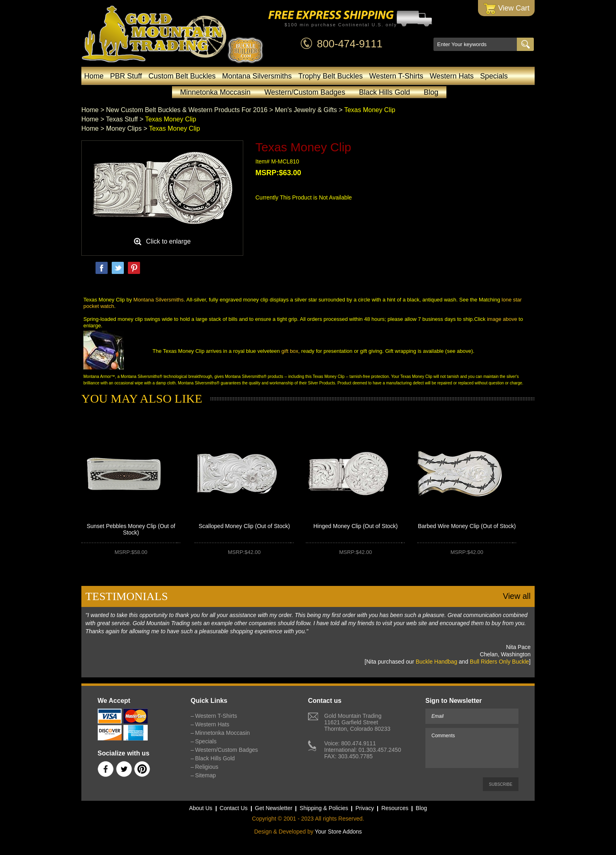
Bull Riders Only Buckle (499, 662)
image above (502, 319)
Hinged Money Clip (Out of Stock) (356, 526)
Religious (207, 767)
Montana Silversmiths (257, 76)
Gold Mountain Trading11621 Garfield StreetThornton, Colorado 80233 (357, 722)
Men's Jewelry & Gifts (306, 110)
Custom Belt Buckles (182, 76)
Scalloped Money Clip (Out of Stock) (244, 526)
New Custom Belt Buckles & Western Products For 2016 (187, 110)
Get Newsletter (274, 808)
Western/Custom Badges (305, 92)
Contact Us (234, 808)
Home (94, 76)
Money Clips (124, 128)
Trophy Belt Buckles (330, 76)
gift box (290, 351)
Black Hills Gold (384, 92)
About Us (201, 808)
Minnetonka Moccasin (215, 92)
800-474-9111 (350, 44)
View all (517, 596)
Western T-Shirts (396, 76)
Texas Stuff (122, 119)
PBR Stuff (126, 76)
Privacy (365, 808)
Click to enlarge (168, 241)
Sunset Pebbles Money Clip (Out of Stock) (131, 529)
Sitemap (205, 775)
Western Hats (452, 76)
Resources (395, 808)
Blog (431, 92)
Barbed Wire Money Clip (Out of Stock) (467, 526)
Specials (494, 76)
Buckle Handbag (437, 662)
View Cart (507, 9)
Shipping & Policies (324, 808)
